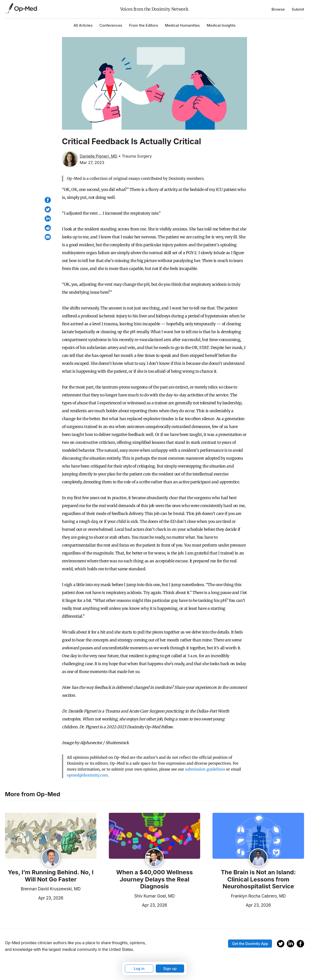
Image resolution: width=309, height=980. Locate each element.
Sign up (170, 969)
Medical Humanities (182, 25)
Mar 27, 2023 (92, 163)
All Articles (83, 25)
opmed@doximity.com (87, 775)
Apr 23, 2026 (34, 898)
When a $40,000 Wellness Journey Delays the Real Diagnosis (155, 879)
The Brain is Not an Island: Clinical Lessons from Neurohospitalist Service (258, 879)
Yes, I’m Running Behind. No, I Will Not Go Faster (51, 876)
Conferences (111, 25)
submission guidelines (205, 769)
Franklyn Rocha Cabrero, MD (258, 896)
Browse (278, 9)
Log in (139, 969)
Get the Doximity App (250, 944)
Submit (298, 9)
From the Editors (144, 25)
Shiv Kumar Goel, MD (154, 896)
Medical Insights (221, 25)
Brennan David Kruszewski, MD (51, 889)
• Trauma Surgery (135, 156)
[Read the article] (51, 836)
